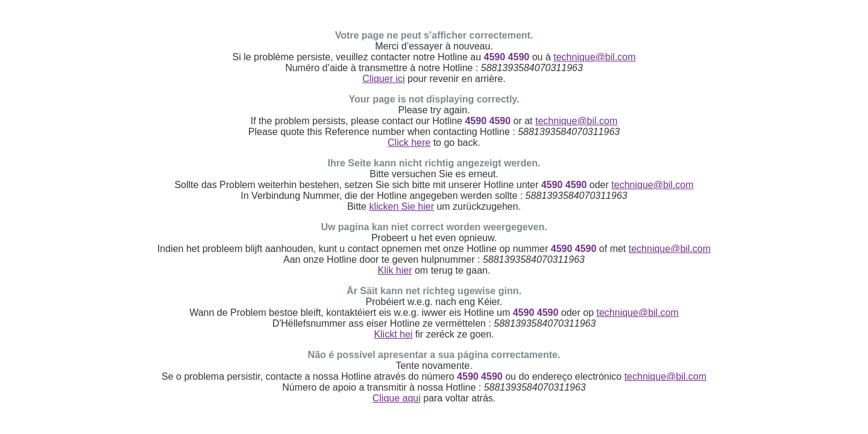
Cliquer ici (383, 79)
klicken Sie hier (401, 206)
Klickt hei (393, 334)
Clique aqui (397, 398)
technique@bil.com (594, 57)
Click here (409, 143)
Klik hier (395, 270)
